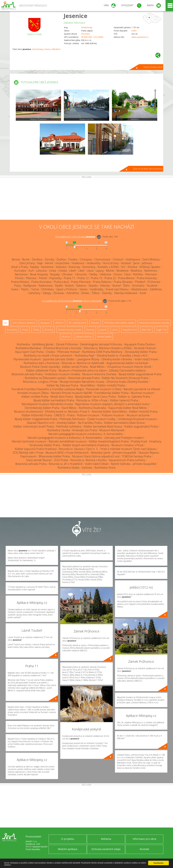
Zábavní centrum (84, 337)
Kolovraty (74, 267)
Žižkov (96, 293)
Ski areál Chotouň (145, 348)
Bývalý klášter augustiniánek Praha (140, 374)
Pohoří (43, 278)
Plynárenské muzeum (27, 359)
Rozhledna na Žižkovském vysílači (45, 378)
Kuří (31, 271)
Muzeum (66, 337)
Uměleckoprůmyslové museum (137, 419)
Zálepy (47, 293)
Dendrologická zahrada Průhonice (101, 344)
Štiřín (127, 286)
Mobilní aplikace (68, 849)
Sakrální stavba (104, 337)
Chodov (73, 259)
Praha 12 (83, 278)
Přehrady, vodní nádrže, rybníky (119, 323)
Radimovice (46, 286)
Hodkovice (78, 263)
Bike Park (146, 330)
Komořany (89, 267)
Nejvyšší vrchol (130, 330)
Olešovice (105, 274)
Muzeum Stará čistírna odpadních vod (96, 456)
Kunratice (20, 271)
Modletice (122, 271)
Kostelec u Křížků (108, 267)
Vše (6, 323)
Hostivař (126, 263)
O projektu (68, 839)
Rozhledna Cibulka (59, 430)
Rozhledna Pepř (85, 356)
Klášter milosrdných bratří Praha (34, 426)
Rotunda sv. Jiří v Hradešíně (66, 464)
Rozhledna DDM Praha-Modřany (102, 352)
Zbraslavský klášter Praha (141, 352)
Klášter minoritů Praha (143, 412)
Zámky (36, 330)
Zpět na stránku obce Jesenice (148, 169)
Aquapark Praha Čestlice (140, 344)
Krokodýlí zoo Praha (85, 430)
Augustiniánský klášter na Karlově (127, 363)
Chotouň (118, 259)
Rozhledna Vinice (105, 468)
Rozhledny (12, 330)
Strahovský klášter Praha (45, 445)
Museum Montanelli (112, 430)
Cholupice (86, 259)
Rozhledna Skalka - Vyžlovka (75, 468)
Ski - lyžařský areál (77, 323)
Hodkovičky (94, 263)
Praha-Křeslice (20, 282)
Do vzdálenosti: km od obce (75, 237)
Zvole (143, 293)
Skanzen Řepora (149, 453)
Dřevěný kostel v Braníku (117, 359)
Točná (35, 289)
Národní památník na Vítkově (142, 389)
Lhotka (63, 271)
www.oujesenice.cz (140, 37)
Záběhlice (156, 289)
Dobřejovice (133, 259)
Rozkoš (69, 286)
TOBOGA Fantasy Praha (137, 456)
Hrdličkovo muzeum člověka (63, 374)
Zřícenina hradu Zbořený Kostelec (128, 382)
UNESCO (59, 323)
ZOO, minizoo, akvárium (24, 323)
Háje (40, 263)
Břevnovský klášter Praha (54, 456)
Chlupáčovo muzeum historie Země (129, 367)
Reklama (106, 839)
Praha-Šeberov (102, 282)
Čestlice (61, 259)
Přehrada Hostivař (69, 352)
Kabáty (35, 267)
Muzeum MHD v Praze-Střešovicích (67, 453)
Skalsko (93, 286)
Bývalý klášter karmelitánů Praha (54, 400)
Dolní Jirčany (27, 263)
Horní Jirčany (38, 49)
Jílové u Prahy (20, 267)
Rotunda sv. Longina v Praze (40, 382)
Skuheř (116, 286)
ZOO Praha (61, 460)
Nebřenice (151, 271)
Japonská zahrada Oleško (59, 359)
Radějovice (30, 286)
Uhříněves (47, 289)
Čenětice (37, 259)
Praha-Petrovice (81, 282)
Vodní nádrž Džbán (97, 464)
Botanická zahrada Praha (27, 374)
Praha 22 (110, 278)
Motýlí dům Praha (62, 397)
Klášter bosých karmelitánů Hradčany (86, 445)
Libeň (73, 271)
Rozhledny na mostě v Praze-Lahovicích (48, 356)
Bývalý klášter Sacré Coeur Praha (95, 397)
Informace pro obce (144, 839)
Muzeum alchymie (138, 415)
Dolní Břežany (151, 259)
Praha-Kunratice (41, 282)
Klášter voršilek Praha (35, 397)
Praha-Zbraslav (123, 282)
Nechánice (21, 274)
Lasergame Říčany (88, 359)
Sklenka (105, 286)
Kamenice (47, 267)
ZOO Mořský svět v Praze (28, 453)
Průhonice (154, 282)
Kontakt (144, 849)
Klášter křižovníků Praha (37, 415)
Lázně (115, 330)
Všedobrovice (139, 289)
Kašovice (61, 267)
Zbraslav (59, 293)
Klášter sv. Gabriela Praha (134, 397)
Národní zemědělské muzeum (68, 441)
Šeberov (81, 286)
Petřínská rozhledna (69, 426)
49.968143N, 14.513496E (92, 37)
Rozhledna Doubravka (92, 408)
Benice (16, 259)
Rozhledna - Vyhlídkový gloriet (35, 344)
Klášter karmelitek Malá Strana (103, 426)
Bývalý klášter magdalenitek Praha (36, 419)
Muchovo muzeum (142, 393)
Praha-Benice (126, 278)
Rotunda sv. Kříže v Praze (92, 400)
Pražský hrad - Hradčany (146, 441)
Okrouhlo (81, 274)
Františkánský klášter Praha (111, 393)
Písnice (19, 278)
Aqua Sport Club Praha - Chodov (35, 352)
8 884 (134, 31)
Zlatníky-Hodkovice (126, 293)
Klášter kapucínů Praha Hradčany (36, 449)
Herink (49, 263)
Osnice (47, 49)
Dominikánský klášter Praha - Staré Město (51, 408)
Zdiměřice (56, 49)
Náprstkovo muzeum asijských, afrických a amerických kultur (112, 404)
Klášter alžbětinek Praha (41, 370)
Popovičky (55, 278)
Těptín (25, 289)
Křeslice (132, 267)
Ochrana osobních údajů (106, 849)
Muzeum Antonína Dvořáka (99, 374)
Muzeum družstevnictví (28, 412)
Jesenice (75, 16)
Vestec (84, 289)
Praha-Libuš (61, 282)
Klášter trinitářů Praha (111, 385)
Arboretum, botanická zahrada (154, 323)
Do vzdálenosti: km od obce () (72, 301)
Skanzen (95, 323)
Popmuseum (28, 456)
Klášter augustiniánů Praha (141, 426)
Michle (110, 271)
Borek (26, 259)
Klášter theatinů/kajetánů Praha (109, 441)
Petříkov (138, 274)
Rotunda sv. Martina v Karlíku (89, 460)
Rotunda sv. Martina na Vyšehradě (83, 363)
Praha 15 (97, 278)
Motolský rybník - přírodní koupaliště (114, 453)
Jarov (136, 263)
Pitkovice (31, 278)
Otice (127, 274)
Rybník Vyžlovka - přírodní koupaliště (134, 464)
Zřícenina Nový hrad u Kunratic (62, 348)
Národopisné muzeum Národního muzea (47, 404)
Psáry (18, 286)
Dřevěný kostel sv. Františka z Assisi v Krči (122, 356)
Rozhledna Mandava (28, 348)
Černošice (86, 34)
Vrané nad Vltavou (117, 289)
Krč (123, 267)
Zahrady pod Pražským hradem (124, 438)
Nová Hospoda (39, 274)
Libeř (81, 271)
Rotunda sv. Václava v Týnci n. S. (79, 449)
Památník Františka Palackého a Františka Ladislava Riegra (48, 389)
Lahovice (41, 271)
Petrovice (151, 274)
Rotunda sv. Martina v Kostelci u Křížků (108, 348)
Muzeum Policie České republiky (40, 367)
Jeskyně (103, 330)
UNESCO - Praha (64, 415)
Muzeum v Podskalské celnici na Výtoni (83, 370)
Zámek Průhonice (67, 344)
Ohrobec (67, 274)
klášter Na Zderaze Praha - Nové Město (71, 385)
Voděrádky (97, 289)
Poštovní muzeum (88, 415)
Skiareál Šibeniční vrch (41, 423)
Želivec (85, 293)
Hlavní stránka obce (153, 67)
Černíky (49, 259)
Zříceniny (49, 330)
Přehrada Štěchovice (72, 419)
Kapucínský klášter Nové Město (128, 408)
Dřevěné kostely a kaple (70, 330)
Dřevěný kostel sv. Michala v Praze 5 (67, 412)
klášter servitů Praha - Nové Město (83, 367)
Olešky (93, 274)
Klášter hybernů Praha (124, 400)
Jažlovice (147, 263)
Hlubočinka (62, 263)
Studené (152, 286)
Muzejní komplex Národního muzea (82, 382)
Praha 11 (69, 278)
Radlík (59, 286)
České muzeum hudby (101, 419)
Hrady (25, 330)
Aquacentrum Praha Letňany (127, 460)
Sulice (15, 289)
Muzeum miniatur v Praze (128, 445)
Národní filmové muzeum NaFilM (72, 393)
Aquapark (45, 323)
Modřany (136, 271)
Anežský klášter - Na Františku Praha (79, 423)
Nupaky (55, 274)
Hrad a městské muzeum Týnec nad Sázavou (129, 449)
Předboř (140, 282)
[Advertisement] (86, 199)
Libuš (90, 271)
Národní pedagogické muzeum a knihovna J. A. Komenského (86, 434)
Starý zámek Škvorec (39, 460)
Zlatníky (107, 293)
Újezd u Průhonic (67, 289)
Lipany (100, 271)
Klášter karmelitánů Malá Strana (124, 423)
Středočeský (87, 27)
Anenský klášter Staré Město (109, 412)
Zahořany (34, 293)
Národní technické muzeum (29, 441)
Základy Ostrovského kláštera (127, 370)
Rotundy (90, 330)
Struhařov (138, 286)
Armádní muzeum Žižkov (33, 393)
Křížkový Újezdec (150, 267)
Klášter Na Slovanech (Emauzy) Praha (125, 378)
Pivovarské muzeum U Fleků (104, 389)
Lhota (53, 271)
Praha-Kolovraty (147, 278)
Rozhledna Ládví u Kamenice (41, 363)
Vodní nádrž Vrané (146, 359)
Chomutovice (102, 259)
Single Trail (161, 330)
